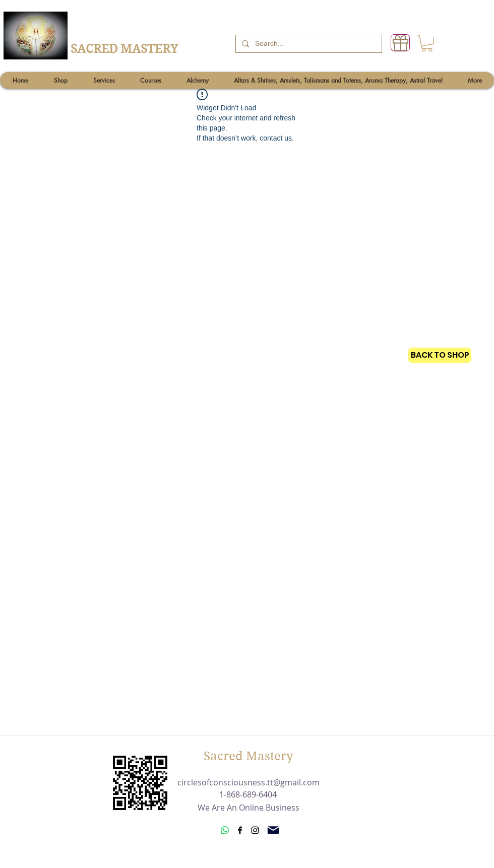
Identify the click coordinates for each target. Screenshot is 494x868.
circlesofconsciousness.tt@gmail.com (249, 782)
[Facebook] (240, 830)
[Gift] (400, 43)
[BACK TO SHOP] (440, 355)
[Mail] (273, 830)
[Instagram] (255, 830)
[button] (427, 43)
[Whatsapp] (225, 830)
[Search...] (308, 44)
